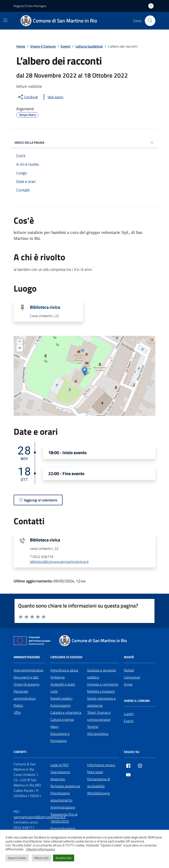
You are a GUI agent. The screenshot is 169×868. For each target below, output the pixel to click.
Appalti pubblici (61, 698)
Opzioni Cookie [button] (17, 858)
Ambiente (58, 677)
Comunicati (132, 677)
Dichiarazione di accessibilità (98, 783)
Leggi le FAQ (60, 765)
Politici (18, 705)
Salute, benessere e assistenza (101, 702)
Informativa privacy (101, 765)
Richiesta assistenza (65, 786)
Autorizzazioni (61, 705)
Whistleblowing (98, 793)
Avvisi (128, 684)
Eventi (129, 721)
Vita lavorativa (98, 734)
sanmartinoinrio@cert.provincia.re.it (40, 817)
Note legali (95, 772)
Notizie (129, 670)
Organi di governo (27, 684)
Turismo (93, 727)
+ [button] (20, 342)
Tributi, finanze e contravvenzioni (99, 716)
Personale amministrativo (25, 695)
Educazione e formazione (60, 737)
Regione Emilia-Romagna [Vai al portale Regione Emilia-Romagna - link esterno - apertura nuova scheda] (30, 6)
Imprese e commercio (103, 684)
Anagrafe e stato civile (63, 688)
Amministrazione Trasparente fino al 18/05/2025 (64, 814)
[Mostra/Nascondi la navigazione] (5, 20)
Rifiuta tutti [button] (41, 858)
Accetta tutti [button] (64, 858)
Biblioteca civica (45, 307)
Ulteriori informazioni (40, 849)
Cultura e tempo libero (62, 723)
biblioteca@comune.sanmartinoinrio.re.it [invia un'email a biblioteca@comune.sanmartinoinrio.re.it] (59, 562)
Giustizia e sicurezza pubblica (102, 674)
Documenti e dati (26, 677)
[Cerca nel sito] (150, 21)
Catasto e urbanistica (66, 712)
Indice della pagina (84, 143)
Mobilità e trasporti (101, 691)
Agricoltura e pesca (64, 670)
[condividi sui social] (28, 97)
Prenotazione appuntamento (61, 797)
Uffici (17, 712)
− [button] (20, 348)
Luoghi (129, 714)
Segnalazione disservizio (60, 775)
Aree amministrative (28, 670)
